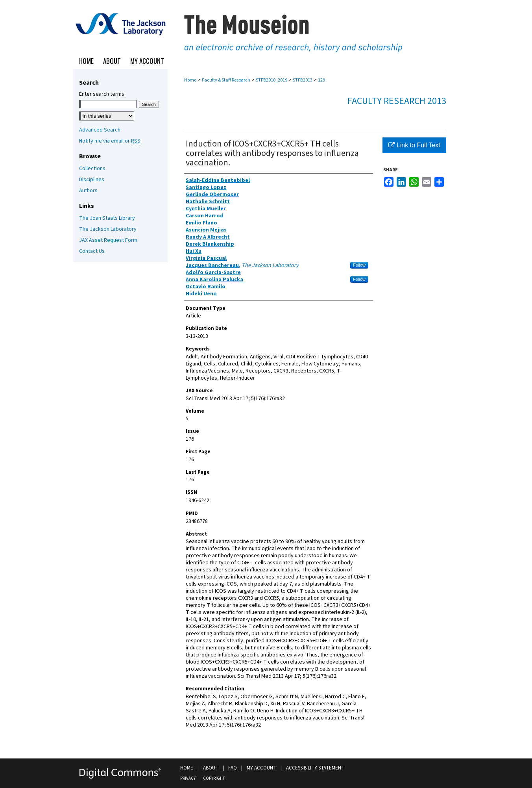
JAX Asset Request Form (108, 240)
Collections (92, 169)
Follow (359, 265)
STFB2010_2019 (272, 80)
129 (321, 80)
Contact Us (92, 251)
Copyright (214, 778)
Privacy (188, 778)
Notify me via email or (110, 141)
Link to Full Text (414, 145)
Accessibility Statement (315, 768)
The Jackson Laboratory (108, 229)
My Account (261, 768)
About (211, 768)
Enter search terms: (102, 94)
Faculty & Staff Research (226, 80)
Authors (88, 191)
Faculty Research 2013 (397, 101)
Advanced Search (100, 130)
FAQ (233, 768)
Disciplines (92, 180)
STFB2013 (303, 80)
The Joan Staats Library (107, 218)
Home (190, 80)
